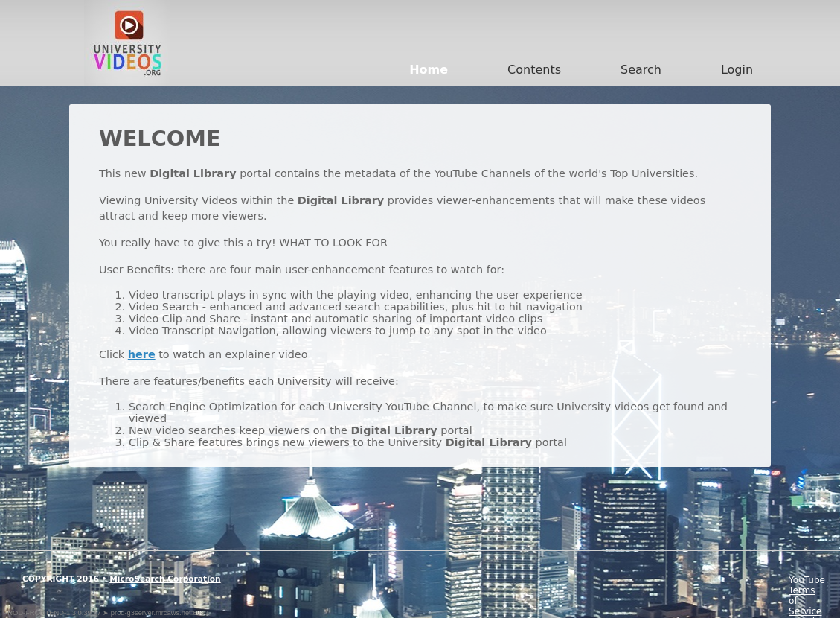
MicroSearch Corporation (165, 579)
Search (641, 70)
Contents (534, 70)
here (142, 354)
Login (737, 70)
